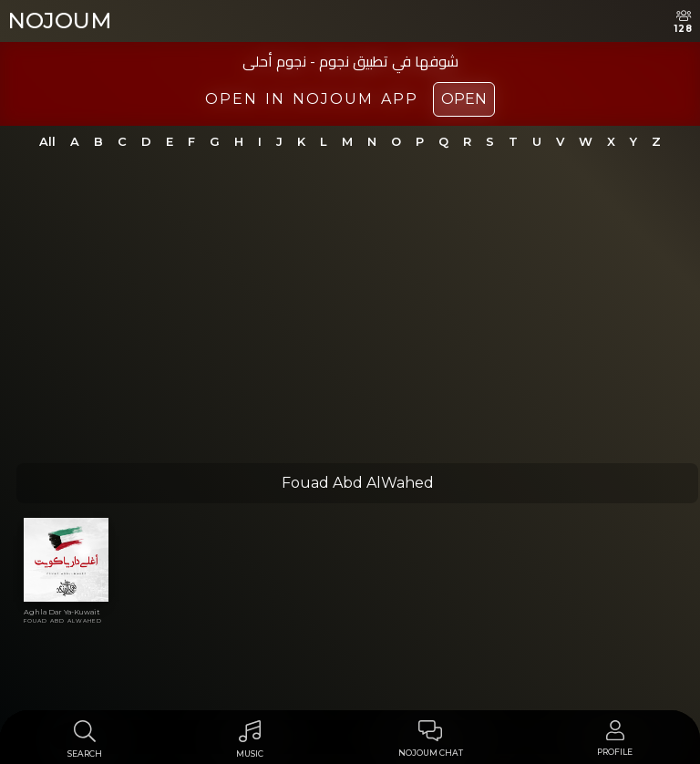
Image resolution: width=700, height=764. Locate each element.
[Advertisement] (350, 319)
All (47, 141)
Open (464, 99)
